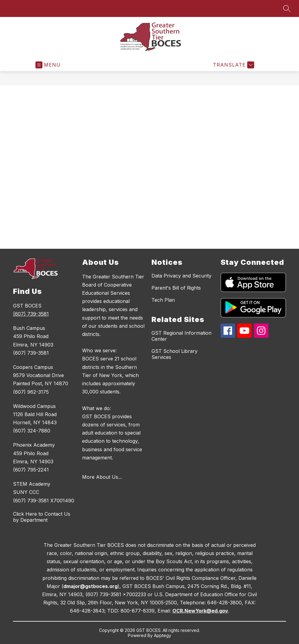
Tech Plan (163, 300)
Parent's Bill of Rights (176, 288)
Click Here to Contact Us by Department (42, 517)
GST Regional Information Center (181, 336)
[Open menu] (48, 65)
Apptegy (163, 635)
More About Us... (102, 477)
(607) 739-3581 (31, 314)
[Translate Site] (233, 65)
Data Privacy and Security (181, 276)
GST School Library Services (174, 354)
